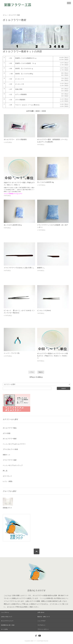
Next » (41, 372)
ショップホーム (5, 612)
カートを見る (4, 629)
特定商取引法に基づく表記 (8, 625)
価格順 (38, 111)
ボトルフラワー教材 (14, 15)
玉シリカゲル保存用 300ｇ (13, 225)
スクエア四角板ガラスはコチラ (13, 194)
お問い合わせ (41, 612)
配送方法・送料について (44, 617)
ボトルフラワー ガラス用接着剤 (15, 139)
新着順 (44, 111)
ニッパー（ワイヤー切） (12, 353)
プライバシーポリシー (43, 629)
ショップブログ (41, 621)
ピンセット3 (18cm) (44, 310)
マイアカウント (41, 625)
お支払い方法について (7, 617)
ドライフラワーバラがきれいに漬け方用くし (19, 268)
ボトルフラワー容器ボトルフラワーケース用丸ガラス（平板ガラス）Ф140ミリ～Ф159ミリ (52, 356)
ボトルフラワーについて (7, 621)
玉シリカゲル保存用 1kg (45, 182)
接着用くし (41, 268)
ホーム (5, 15)
